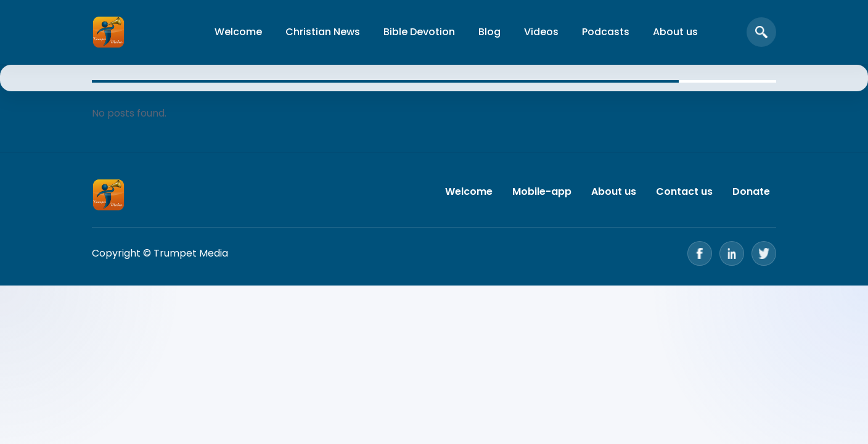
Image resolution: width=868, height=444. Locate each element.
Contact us (684, 191)
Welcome (238, 32)
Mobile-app (542, 191)
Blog (489, 32)
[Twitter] (764, 253)
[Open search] (761, 32)
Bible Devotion (419, 32)
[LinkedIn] (732, 253)
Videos (541, 32)
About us (675, 32)
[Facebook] (700, 253)
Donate (751, 191)
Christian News (323, 32)
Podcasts (606, 32)
